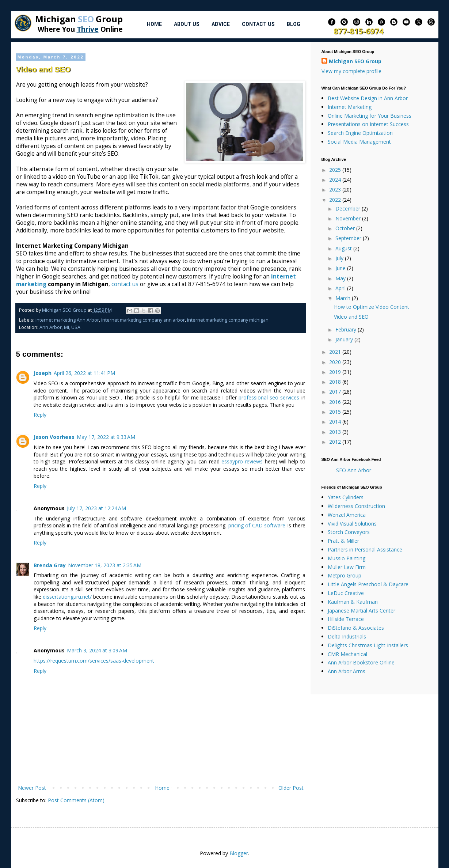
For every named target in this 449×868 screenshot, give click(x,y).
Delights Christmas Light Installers (368, 645)
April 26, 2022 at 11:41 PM (84, 373)
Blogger (239, 853)
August (344, 248)
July (340, 258)
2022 (336, 200)
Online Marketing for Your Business (370, 116)
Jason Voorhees (54, 437)
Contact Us (258, 24)
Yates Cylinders (346, 497)
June (341, 268)
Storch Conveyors (349, 532)
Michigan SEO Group (355, 61)
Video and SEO (351, 317)
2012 (336, 442)
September (349, 238)
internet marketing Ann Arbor (67, 320)
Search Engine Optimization (360, 133)
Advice (221, 24)
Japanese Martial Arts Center (362, 611)
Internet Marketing (350, 107)
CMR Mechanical (347, 654)
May (341, 278)
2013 (336, 432)
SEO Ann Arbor (354, 470)
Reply (40, 415)
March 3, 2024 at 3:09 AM (97, 650)
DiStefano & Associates (356, 628)
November (349, 218)
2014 (336, 422)
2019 (336, 372)
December (349, 209)
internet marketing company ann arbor (143, 320)
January (345, 339)
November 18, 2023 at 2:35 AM (105, 565)
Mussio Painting (347, 558)
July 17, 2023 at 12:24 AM (96, 508)
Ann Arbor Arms (347, 671)
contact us (125, 284)
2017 (336, 392)
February (347, 329)
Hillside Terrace (346, 619)
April (341, 288)
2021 (336, 352)
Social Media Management (359, 142)
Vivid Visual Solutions (352, 524)
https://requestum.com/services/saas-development (94, 661)
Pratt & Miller (343, 541)
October (346, 228)
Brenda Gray (50, 565)
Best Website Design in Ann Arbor (368, 98)
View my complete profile (351, 71)
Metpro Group (345, 575)
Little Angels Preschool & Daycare (368, 584)
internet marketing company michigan (228, 320)
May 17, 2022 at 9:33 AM (106, 437)
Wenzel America (347, 515)
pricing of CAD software (257, 525)
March (344, 298)
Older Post (291, 788)
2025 (336, 170)
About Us (187, 24)
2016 (336, 402)
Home (154, 24)
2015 (336, 412)
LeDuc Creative (346, 593)
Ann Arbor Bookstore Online (361, 662)
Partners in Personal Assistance (365, 549)
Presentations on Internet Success (368, 124)
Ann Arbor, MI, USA (60, 327)
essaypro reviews (242, 461)
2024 (336, 180)
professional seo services (269, 397)
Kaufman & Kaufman (353, 602)
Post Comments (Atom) (76, 800)
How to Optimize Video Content (372, 307)
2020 (336, 362)
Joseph (43, 373)
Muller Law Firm (347, 567)
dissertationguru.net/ (67, 597)
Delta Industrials (347, 636)
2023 (336, 189)
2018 (336, 382)
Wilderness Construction (356, 506)
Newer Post (32, 788)
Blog (294, 24)
